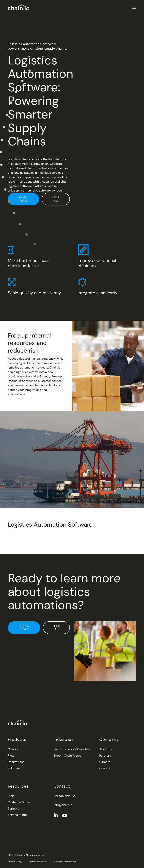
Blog (11, 796)
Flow (11, 756)
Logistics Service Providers (72, 749)
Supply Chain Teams (68, 756)
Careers (105, 762)
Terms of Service (38, 862)
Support (13, 808)
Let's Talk (56, 199)
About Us (106, 749)
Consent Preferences (65, 862)
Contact (105, 768)
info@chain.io (63, 805)
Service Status (18, 815)
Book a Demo (24, 628)
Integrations (16, 762)
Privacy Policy (15, 862)
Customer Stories (20, 802)
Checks (13, 749)
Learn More (23, 199)
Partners (105, 756)
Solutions (14, 768)
